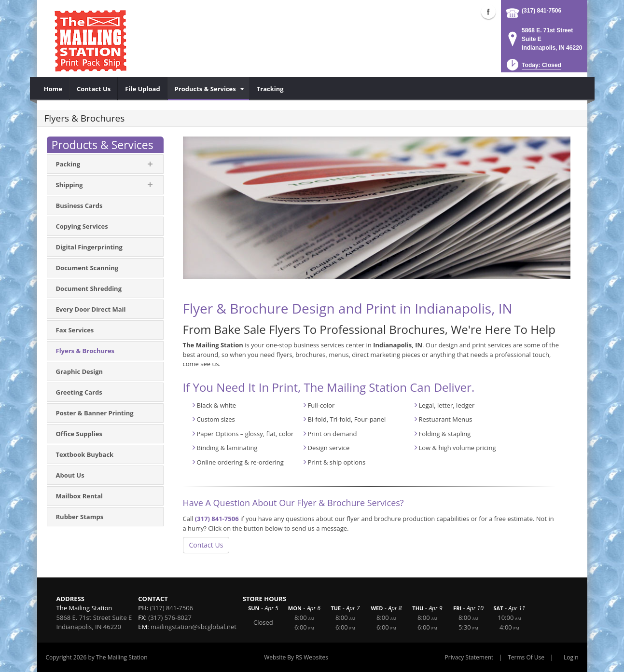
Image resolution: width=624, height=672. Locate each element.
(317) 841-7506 (541, 11)
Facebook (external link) (488, 12)
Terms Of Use (526, 657)
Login (571, 657)
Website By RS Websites (296, 657)
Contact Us (206, 545)
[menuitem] (53, 89)
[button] (533, 68)
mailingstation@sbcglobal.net (194, 627)
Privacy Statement (469, 657)
